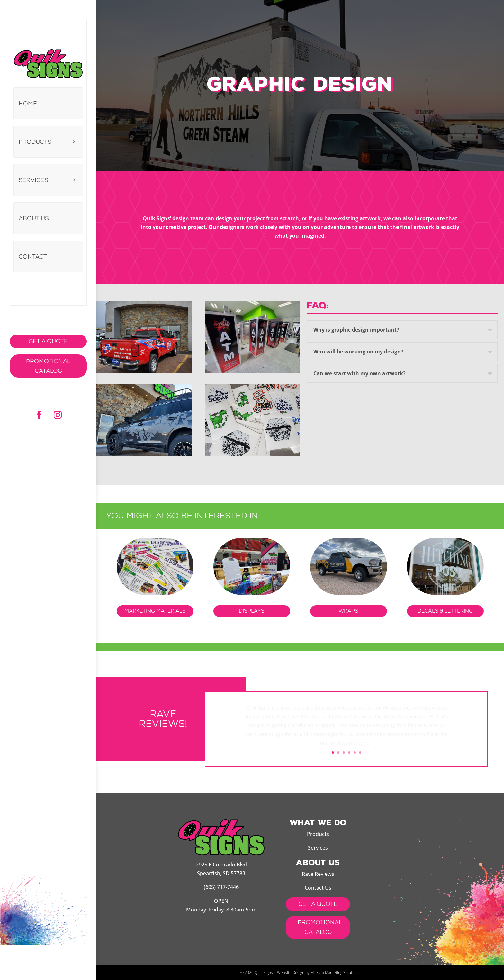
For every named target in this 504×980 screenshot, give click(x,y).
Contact (33, 257)
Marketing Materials (155, 611)
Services (33, 180)
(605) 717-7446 (221, 887)
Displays (252, 611)
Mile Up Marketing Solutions (335, 972)
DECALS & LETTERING (445, 611)
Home (28, 104)
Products (35, 142)
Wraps (348, 611)
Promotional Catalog (48, 366)
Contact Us (318, 888)
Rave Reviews (318, 874)
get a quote (318, 904)
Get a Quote (48, 341)
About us (34, 218)
